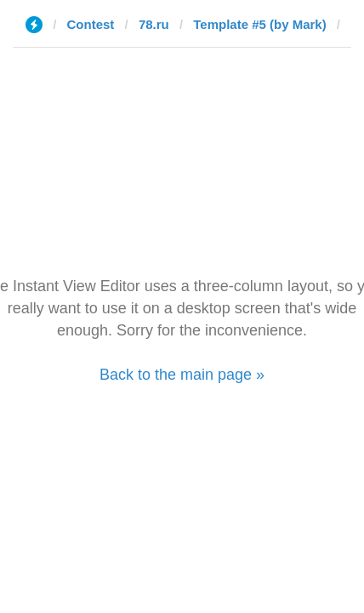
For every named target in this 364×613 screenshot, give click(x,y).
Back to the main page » (182, 375)
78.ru (154, 24)
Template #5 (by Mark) (259, 24)
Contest (91, 24)
